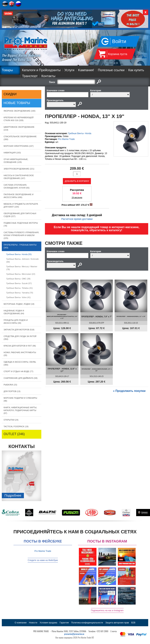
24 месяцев (77, 197)
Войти (119, 41)
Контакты (49, 76)
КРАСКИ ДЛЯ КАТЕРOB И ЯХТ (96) (20, 346)
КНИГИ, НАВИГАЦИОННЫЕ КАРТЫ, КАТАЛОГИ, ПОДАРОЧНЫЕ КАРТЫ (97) (20, 410)
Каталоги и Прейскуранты (41, 70)
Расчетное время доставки (77, 219)
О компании (21, 623)
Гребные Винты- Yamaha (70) (20, 293)
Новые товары (17, 103)
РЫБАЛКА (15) (10, 385)
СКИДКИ (10, 94)
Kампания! (86, 70)
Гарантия (64, 623)
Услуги (69, 70)
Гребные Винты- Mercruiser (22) (21, 274)
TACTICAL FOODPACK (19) (16, 426)
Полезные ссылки (111, 70)
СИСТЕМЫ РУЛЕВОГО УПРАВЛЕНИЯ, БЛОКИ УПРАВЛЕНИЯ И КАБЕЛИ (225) (21, 235)
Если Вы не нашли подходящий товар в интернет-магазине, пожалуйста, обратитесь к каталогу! (97, 229)
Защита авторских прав (117, 623)
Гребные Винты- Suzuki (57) (19, 283)
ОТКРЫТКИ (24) (11, 420)
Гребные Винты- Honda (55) (19, 254)
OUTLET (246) (14, 434)
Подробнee (13, 496)
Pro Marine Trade (66, 139)
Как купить (136, 70)
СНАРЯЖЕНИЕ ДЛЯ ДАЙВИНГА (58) (21, 378)
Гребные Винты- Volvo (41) (19, 297)
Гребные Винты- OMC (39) (18, 279)
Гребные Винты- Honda (80, 133)
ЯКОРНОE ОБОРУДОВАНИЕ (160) (19, 111)
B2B (133, 623)
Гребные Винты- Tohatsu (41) (19, 288)
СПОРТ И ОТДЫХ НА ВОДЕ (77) (19, 371)
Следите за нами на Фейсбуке (43, 560)
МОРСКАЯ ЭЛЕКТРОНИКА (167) (19, 146)
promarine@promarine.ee (74, 634)
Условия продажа (49, 623)
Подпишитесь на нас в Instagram (107, 610)
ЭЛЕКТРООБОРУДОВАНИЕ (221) (19, 169)
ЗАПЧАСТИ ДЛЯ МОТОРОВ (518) (19, 330)
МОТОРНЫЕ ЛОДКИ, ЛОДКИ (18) (19, 304)
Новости (33, 623)
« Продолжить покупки (129, 391)
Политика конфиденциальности (87, 623)
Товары (7, 70)
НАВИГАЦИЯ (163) (12, 153)
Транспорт (30, 76)
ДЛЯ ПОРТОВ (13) (12, 391)
